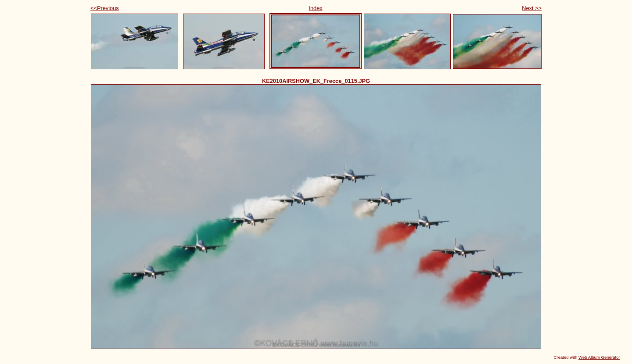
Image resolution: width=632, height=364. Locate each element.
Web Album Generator (599, 357)
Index (315, 8)
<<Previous (105, 8)
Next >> (532, 8)
